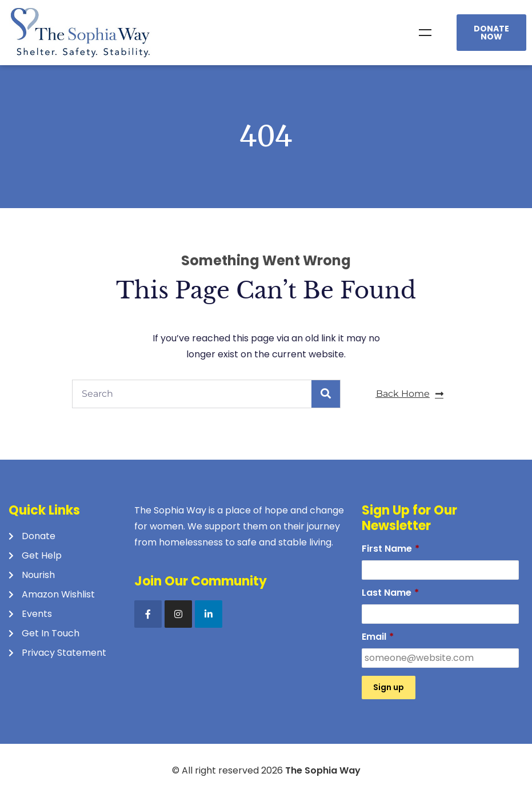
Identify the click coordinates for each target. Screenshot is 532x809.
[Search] (326, 394)
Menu (425, 33)
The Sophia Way (323, 770)
